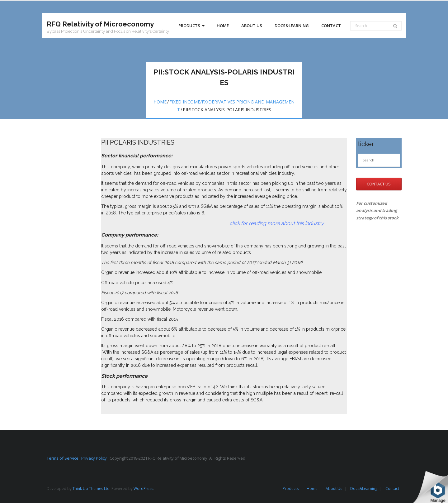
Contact (392, 489)
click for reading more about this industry (212, 223)
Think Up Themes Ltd (91, 489)
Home (160, 102)
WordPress (143, 489)
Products (291, 489)
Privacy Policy (95, 458)
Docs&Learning (364, 489)
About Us (334, 489)
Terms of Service (64, 458)
